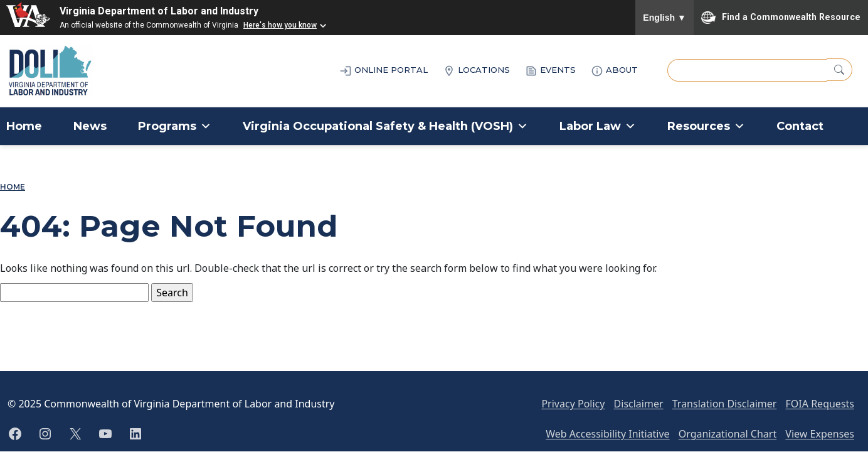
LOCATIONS (476, 71)
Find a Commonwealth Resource (781, 18)
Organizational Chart (728, 434)
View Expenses (820, 434)
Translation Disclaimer (725, 404)
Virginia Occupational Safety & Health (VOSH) (385, 126)
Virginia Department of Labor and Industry (159, 11)
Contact (800, 126)
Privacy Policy (573, 404)
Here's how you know (280, 25)
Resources (706, 126)
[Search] (839, 70)
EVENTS (550, 71)
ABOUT (614, 71)
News (90, 126)
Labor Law (598, 126)
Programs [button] (175, 126)
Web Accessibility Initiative (607, 434)
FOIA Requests (820, 404)
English (664, 18)
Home (24, 126)
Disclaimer (639, 404)
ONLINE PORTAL (384, 71)
